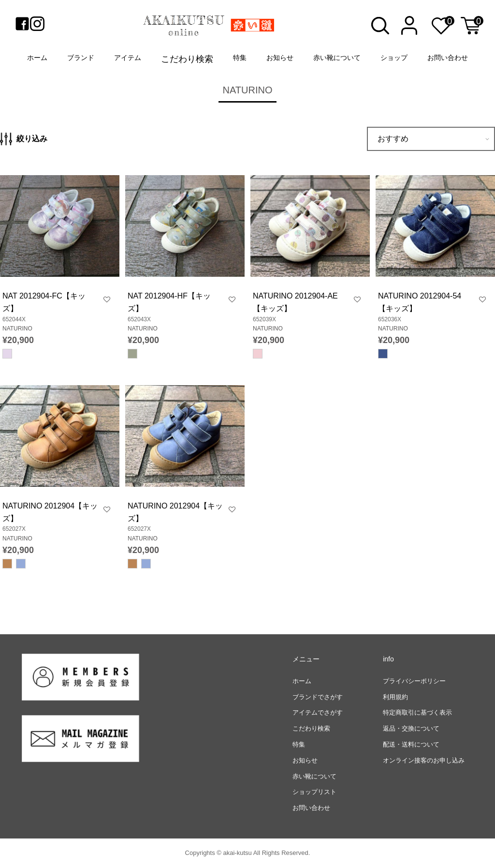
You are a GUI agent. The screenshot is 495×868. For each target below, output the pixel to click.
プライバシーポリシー (414, 681)
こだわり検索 (187, 59)
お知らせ (280, 58)
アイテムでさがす (318, 712)
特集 (240, 58)
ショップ (394, 58)
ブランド (81, 58)
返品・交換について (411, 728)
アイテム (128, 58)
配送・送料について (411, 744)
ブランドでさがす (318, 697)
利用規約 (395, 697)
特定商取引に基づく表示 (417, 712)
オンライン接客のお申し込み (424, 760)
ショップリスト (314, 792)
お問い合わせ (448, 58)
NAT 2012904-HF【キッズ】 (169, 302)
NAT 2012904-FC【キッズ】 (44, 302)
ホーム (37, 58)
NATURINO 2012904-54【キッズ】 (420, 302)
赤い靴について (337, 58)
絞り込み (24, 139)
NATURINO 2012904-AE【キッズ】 (295, 302)
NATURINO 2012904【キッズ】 (50, 512)
